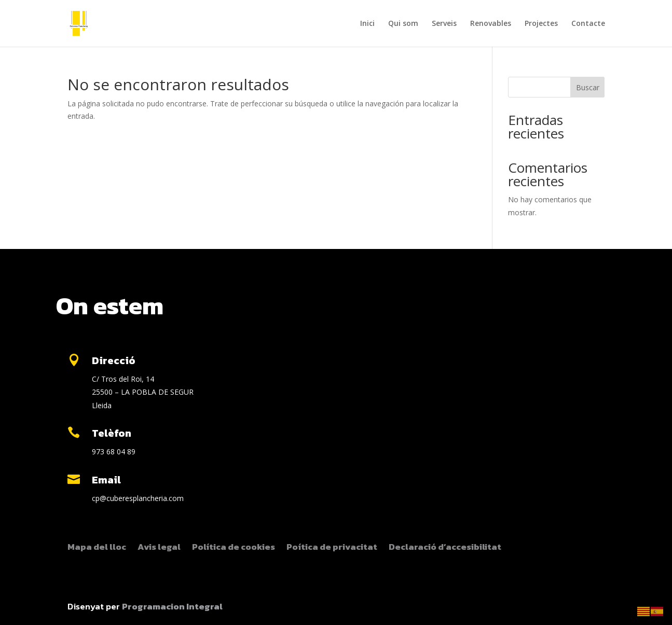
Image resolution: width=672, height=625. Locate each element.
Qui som (403, 24)
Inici (367, 24)
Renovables (491, 24)
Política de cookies (234, 548)
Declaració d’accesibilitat (445, 548)
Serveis (444, 24)
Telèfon (112, 433)
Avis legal (159, 548)
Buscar (588, 87)
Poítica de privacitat (332, 548)
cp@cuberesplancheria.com (138, 498)
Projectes (541, 24)
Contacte (588, 24)
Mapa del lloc (97, 548)
